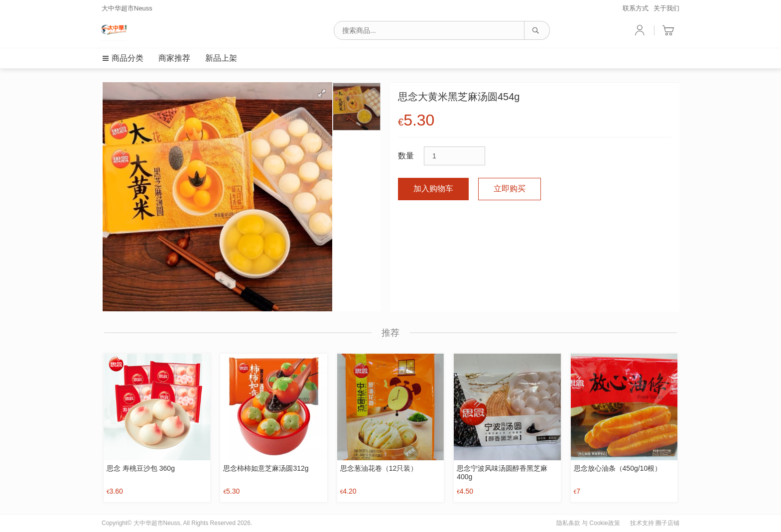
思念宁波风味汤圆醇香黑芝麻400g (502, 472)
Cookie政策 (604, 523)
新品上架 (221, 58)
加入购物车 (433, 189)
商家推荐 (174, 58)
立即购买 (510, 189)
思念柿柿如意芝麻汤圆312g (266, 468)
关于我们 (666, 8)
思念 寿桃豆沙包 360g (141, 468)
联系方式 (636, 8)
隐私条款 (568, 523)
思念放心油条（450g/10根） (618, 468)
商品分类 (123, 58)
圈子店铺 (667, 523)
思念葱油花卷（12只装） (379, 468)
